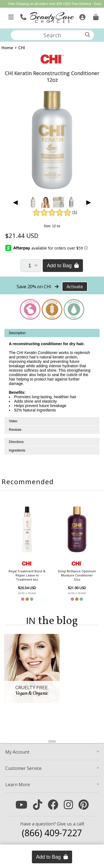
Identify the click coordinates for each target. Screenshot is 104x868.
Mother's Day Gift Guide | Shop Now (61, 10)
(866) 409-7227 (52, 833)
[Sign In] (82, 16)
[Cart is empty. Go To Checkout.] (95, 16)
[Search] (88, 35)
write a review (27, 593)
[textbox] (52, 35)
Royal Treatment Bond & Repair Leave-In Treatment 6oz (27, 575)
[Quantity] (31, 266)
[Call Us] (23, 16)
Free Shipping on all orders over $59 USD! (40, 4)
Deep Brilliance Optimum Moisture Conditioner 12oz (77, 575)
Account (17, 752)
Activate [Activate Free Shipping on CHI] (75, 287)
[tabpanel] (52, 373)
